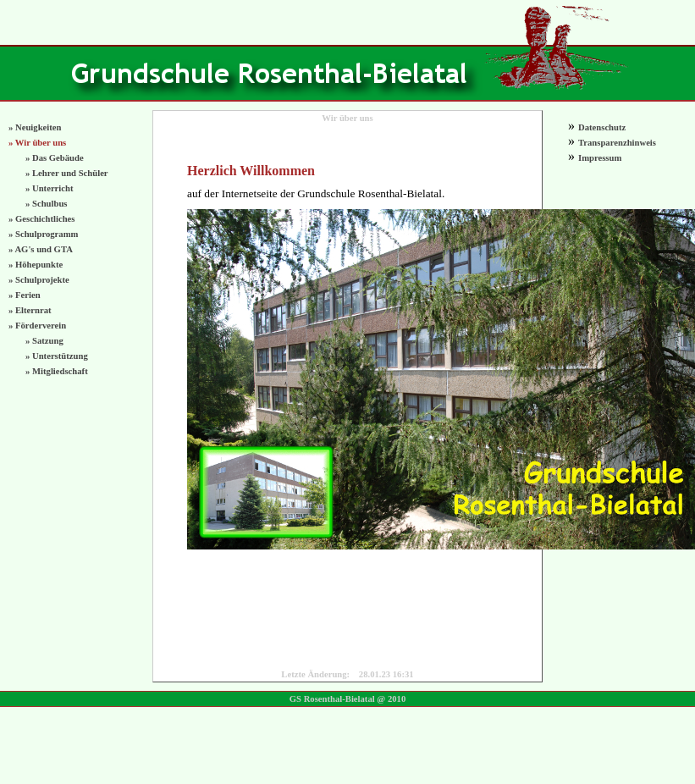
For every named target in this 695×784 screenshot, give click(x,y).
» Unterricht (50, 188)
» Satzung (44, 341)
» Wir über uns (37, 143)
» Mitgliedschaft (57, 371)
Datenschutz (602, 127)
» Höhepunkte (36, 265)
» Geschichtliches (41, 219)
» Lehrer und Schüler (67, 173)
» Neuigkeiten (35, 127)
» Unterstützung (57, 356)
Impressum (600, 158)
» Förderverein (37, 326)
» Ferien (25, 295)
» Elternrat (30, 310)
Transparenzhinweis (617, 143)
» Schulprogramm (43, 234)
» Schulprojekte (39, 280)
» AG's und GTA (41, 249)
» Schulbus (46, 204)
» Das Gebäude (55, 158)
